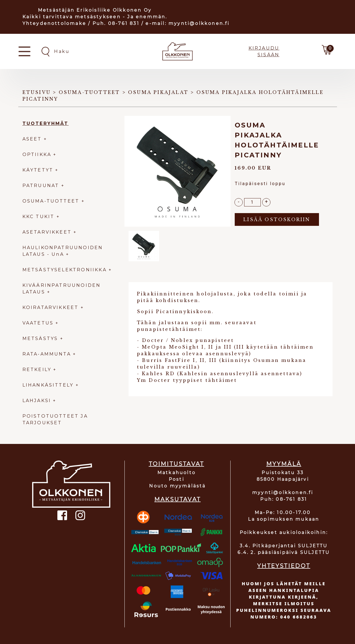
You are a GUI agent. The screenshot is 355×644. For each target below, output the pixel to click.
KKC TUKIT (39, 217)
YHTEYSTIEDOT (284, 566)
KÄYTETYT (38, 170)
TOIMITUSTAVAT (177, 464)
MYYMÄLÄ (284, 464)
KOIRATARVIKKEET (51, 307)
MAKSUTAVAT (177, 499)
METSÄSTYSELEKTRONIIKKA (65, 270)
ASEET (32, 139)
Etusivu (37, 92)
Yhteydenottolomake (54, 23)
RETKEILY (37, 370)
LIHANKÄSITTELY (49, 385)
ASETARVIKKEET (47, 232)
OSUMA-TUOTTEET (51, 201)
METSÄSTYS (40, 338)
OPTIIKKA (37, 154)
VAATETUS (38, 323)
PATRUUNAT (41, 186)
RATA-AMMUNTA (48, 354)
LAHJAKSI (38, 401)
